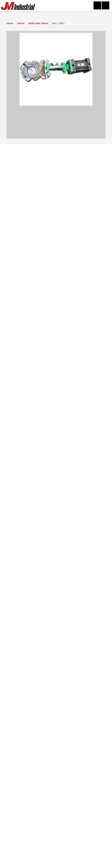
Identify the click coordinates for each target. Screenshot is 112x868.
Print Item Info (56, 252)
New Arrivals (29, 749)
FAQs (29, 754)
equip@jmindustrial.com (62, 808)
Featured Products (73, 744)
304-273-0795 (25, 863)
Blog (73, 749)
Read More (15, 662)
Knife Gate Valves (39, 23)
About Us (29, 734)
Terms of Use (73, 734)
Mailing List (29, 744)
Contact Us (73, 728)
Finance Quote (56, 243)
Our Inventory (14, 15)
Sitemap (73, 739)
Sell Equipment (29, 739)
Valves (21, 23)
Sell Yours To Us (56, 234)
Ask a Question (56, 225)
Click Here (46, 700)
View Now (28, 617)
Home (10, 23)
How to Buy (56, 215)
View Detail (58, 360)
